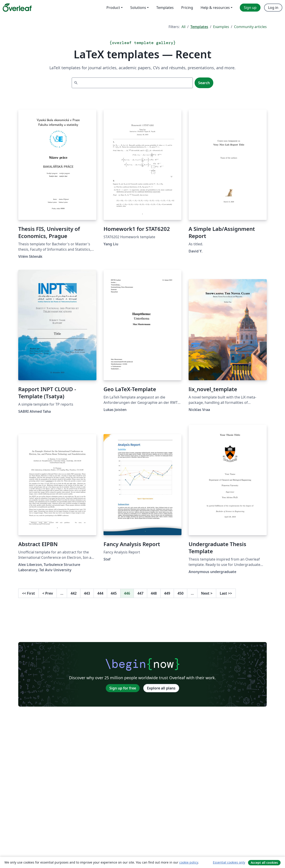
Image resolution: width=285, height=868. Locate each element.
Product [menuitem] (113, 8)
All (183, 27)
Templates (199, 27)
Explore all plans (161, 688)
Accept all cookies (264, 863)
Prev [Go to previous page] (48, 593)
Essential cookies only (229, 862)
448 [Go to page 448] (154, 593)
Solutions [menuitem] (138, 8)
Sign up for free (123, 688)
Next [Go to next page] (207, 593)
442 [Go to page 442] (74, 593)
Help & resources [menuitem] (215, 8)
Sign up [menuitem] (250, 8)
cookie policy (189, 862)
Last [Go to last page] (226, 593)
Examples (221, 27)
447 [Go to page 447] (140, 593)
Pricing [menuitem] (187, 8)
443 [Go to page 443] (87, 593)
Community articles (250, 27)
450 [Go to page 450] (180, 593)
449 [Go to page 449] (167, 593)
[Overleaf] (17, 8)
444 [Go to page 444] (100, 593)
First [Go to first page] (28, 593)
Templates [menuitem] (165, 8)
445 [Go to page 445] (114, 593)
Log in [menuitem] (273, 8)
